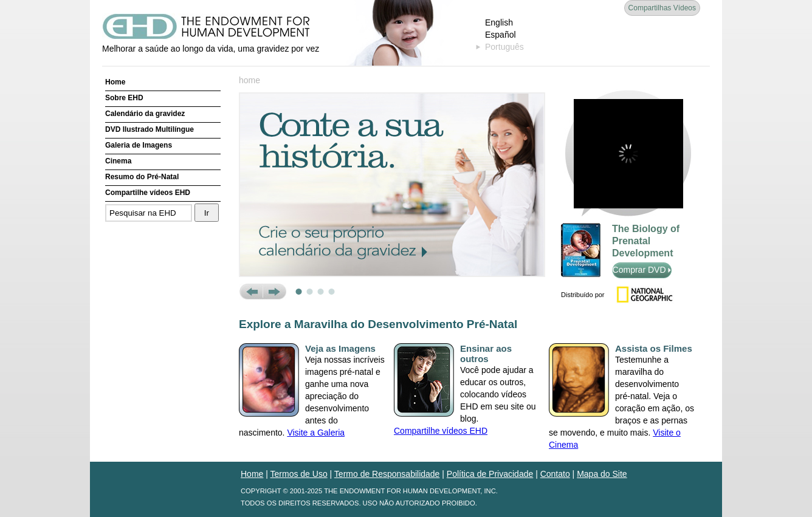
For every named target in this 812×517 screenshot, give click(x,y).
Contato (555, 474)
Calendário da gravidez (145, 114)
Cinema (118, 161)
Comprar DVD (642, 270)
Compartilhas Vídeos (662, 8)
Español (501, 35)
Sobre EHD (124, 98)
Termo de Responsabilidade (387, 474)
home (249, 80)
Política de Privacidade (490, 474)
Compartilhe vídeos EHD (148, 193)
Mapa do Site (602, 474)
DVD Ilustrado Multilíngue (150, 129)
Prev (251, 292)
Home (115, 82)
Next (274, 292)
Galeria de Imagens (139, 145)
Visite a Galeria (316, 433)
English (499, 22)
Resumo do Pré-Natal (142, 177)
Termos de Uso (299, 474)
